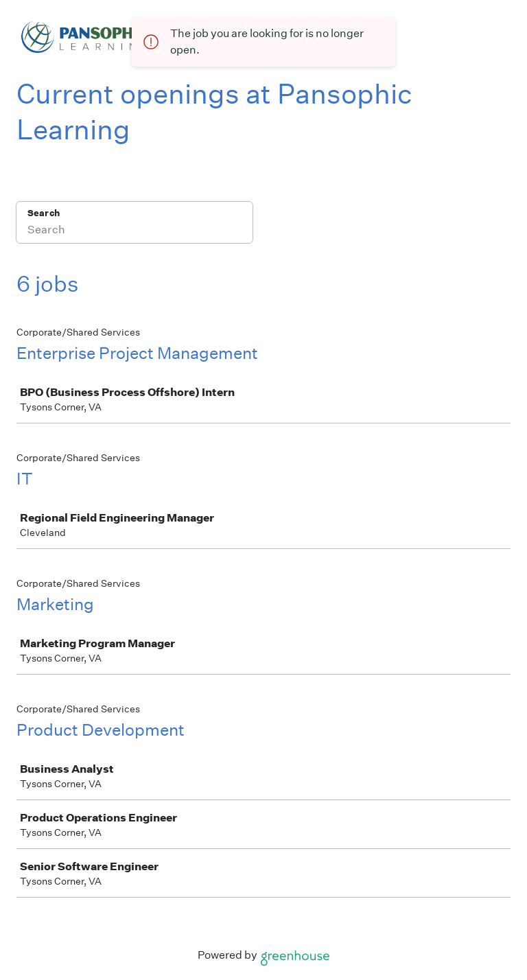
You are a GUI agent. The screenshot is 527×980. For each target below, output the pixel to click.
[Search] (134, 231)
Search (44, 213)
